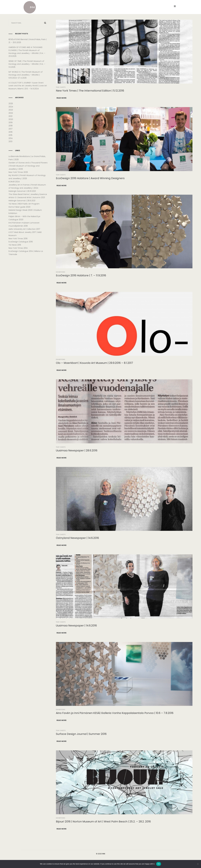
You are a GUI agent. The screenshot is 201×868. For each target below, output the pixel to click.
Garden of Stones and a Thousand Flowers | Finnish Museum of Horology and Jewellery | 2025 (28, 166)
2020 (11, 119)
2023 (11, 110)
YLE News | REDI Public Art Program (24, 204)
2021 (10, 116)
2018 (11, 126)
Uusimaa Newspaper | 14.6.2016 (76, 626)
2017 (11, 129)
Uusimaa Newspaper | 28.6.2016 (77, 450)
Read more (61, 98)
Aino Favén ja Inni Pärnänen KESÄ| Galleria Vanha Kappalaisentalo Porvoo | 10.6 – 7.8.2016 (115, 713)
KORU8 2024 (14, 182)
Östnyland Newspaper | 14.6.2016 (77, 538)
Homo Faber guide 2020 (19, 207)
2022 (11, 113)
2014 (11, 138)
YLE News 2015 (15, 245)
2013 (10, 141)
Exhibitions (61, 272)
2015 (10, 135)
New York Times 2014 (18, 248)
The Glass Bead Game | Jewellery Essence (28, 194)
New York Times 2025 (18, 172)
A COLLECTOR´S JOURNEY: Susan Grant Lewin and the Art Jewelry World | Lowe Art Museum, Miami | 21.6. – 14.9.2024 (28, 86)
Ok (159, 864)
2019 (11, 122)
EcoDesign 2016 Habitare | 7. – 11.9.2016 (81, 275)
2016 (11, 132)
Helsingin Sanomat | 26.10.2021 (22, 191)
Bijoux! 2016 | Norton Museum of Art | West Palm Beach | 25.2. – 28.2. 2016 (103, 822)
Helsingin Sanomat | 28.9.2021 (22, 201)
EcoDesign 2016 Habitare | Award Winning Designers (90, 178)
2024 (11, 107)
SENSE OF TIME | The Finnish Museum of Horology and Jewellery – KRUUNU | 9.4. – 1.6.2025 (27, 64)
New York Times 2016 (18, 239)
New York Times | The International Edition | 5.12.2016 (90, 91)
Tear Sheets (61, 87)
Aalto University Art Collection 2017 (24, 229)
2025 (11, 104)
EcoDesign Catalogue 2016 (21, 242)
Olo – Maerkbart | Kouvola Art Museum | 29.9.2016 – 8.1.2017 (94, 363)
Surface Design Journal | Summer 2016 (81, 734)
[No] (198, 864)
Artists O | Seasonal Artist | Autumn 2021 (27, 197)
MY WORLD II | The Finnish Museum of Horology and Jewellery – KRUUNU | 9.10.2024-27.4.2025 (26, 75)
